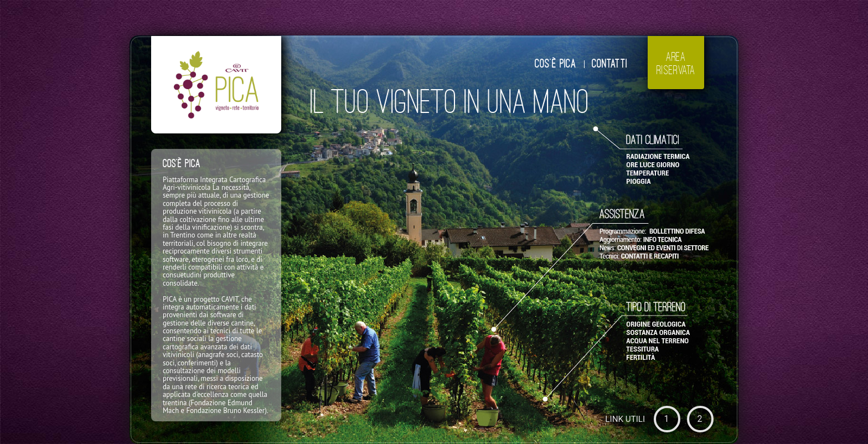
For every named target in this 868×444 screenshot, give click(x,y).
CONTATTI (609, 64)
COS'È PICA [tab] (556, 64)
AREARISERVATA (676, 63)
